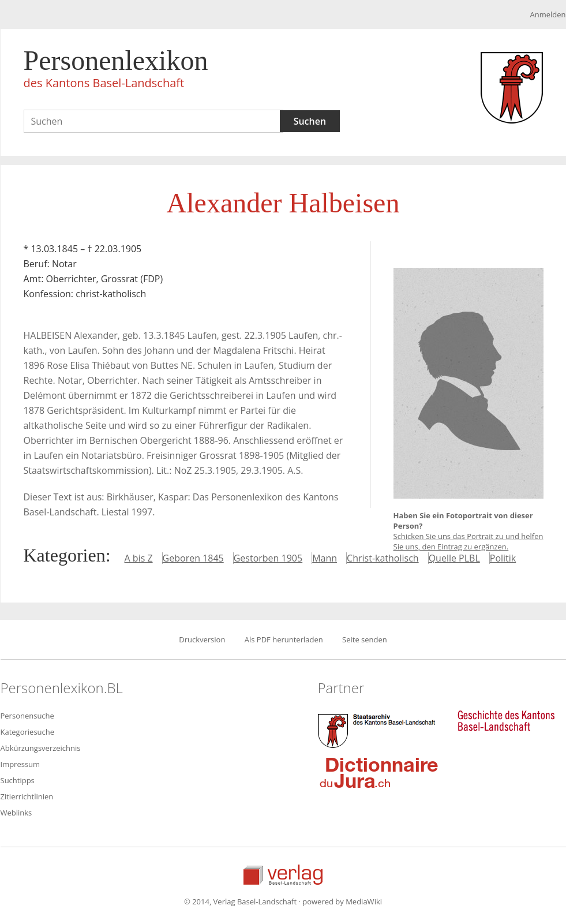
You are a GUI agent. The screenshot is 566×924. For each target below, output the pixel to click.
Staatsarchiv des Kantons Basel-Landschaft (379, 730)
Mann (325, 558)
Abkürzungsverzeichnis (41, 748)
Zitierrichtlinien (27, 796)
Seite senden (365, 639)
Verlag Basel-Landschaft (283, 875)
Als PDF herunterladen (284, 639)
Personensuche (27, 716)
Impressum (20, 764)
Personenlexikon (116, 70)
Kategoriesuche (28, 732)
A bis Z (139, 558)
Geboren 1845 (193, 558)
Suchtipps (18, 780)
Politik (503, 558)
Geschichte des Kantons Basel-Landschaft (506, 721)
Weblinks (16, 813)
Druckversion (202, 639)
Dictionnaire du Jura (379, 772)
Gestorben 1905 (268, 558)
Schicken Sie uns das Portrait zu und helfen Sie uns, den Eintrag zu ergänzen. (468, 541)
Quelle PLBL (454, 558)
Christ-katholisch (383, 558)
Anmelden (548, 14)
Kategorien (65, 555)
